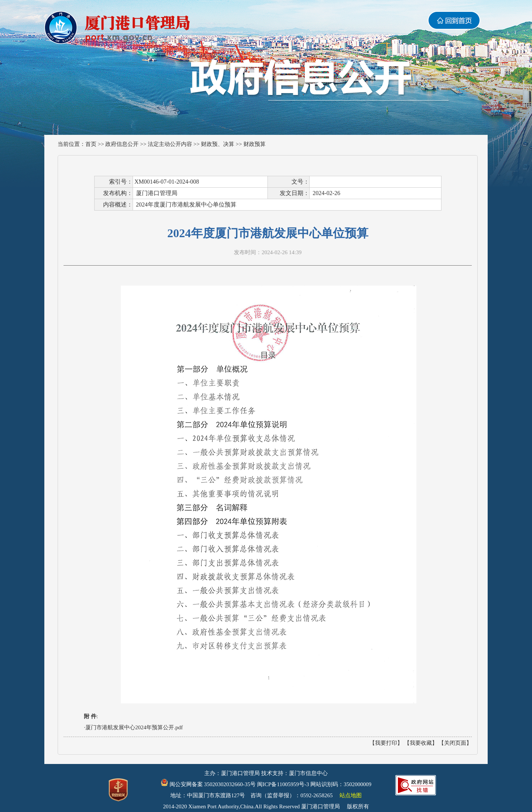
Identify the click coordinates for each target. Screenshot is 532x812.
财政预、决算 (218, 144)
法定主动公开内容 (170, 144)
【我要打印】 (386, 743)
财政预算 (255, 144)
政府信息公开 (122, 144)
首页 (91, 144)
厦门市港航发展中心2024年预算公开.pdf (134, 727)
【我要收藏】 (421, 743)
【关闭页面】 (455, 743)
